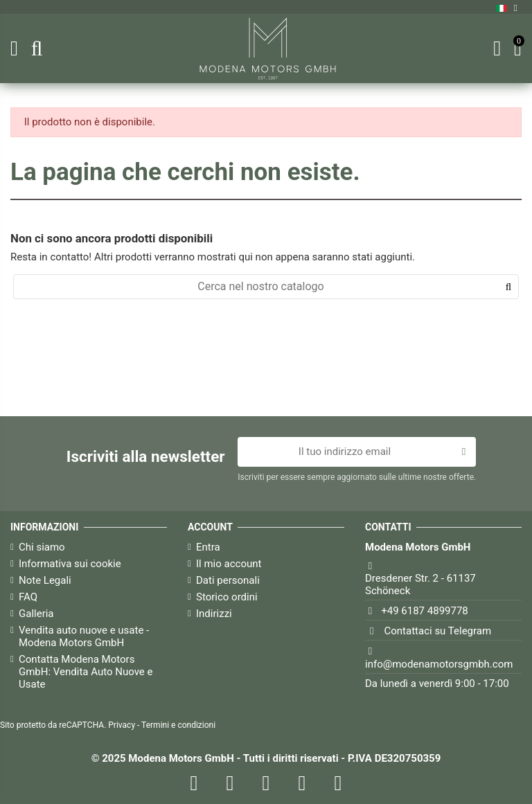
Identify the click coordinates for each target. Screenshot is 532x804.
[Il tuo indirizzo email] (344, 452)
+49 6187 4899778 (425, 611)
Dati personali (228, 580)
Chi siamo (42, 547)
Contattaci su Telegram (438, 631)
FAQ (28, 597)
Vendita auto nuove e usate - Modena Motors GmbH (84, 636)
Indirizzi (214, 614)
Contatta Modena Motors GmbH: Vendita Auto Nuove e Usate (86, 672)
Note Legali (45, 580)
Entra (208, 547)
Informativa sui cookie (70, 564)
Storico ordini (227, 597)
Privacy (122, 725)
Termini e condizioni (178, 725)
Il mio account (229, 564)
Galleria (36, 614)
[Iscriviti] (464, 452)
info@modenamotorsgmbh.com (439, 664)
